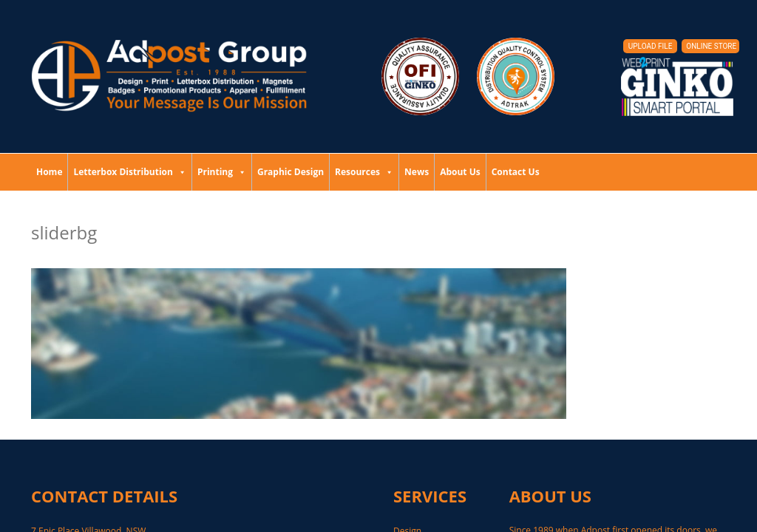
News (417, 172)
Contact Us (516, 172)
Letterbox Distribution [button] (129, 172)
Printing (222, 172)
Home (49, 172)
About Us (460, 172)
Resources (364, 172)
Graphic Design (291, 172)
